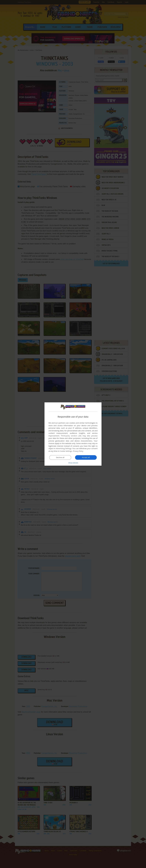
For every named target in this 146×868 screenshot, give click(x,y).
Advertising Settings (64, 448)
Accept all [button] (86, 457)
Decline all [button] (60, 457)
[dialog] (73, 434)
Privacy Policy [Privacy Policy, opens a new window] (78, 451)
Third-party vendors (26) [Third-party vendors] (71, 436)
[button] (73, 463)
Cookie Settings (66, 451)
